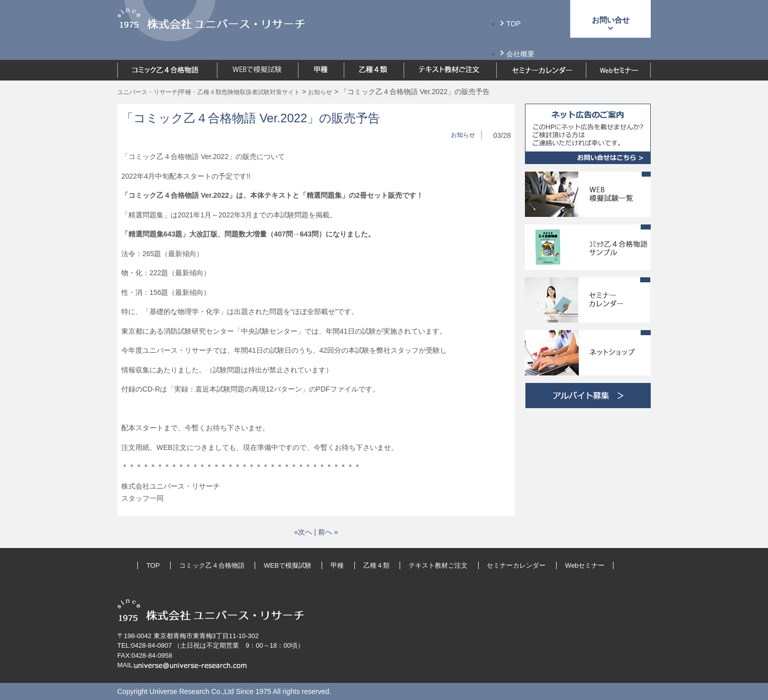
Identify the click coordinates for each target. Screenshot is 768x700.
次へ (305, 532)
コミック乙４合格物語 (212, 565)
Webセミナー (585, 565)
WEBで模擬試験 (288, 565)
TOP (514, 24)
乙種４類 (376, 565)
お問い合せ (611, 20)
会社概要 (520, 54)
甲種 (337, 565)
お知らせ (463, 135)
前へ (325, 532)
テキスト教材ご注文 (438, 565)
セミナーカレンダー (516, 565)
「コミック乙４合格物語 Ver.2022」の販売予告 (251, 118)
